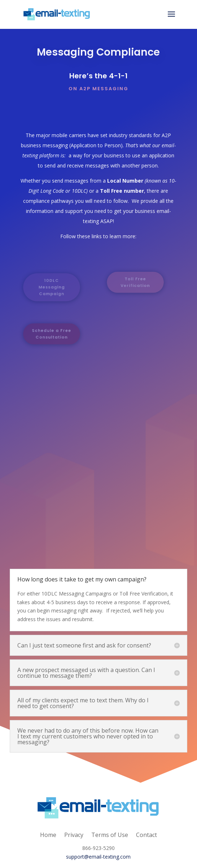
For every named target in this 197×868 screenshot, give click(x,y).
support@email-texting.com (98, 857)
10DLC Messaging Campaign (52, 287)
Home (48, 834)
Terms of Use (110, 834)
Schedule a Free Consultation (52, 334)
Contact (146, 834)
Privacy (74, 834)
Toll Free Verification (135, 282)
